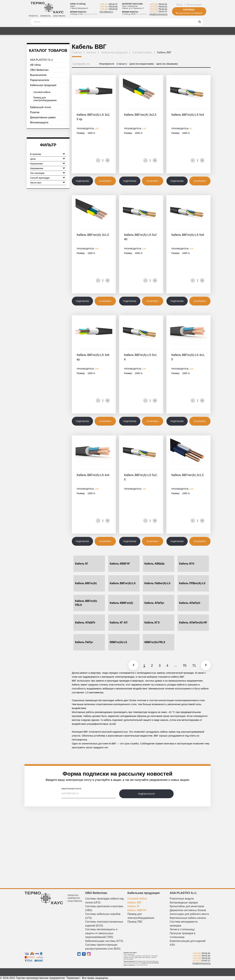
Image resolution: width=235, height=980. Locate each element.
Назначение (47, 163)
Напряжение (47, 168)
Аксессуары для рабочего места (189, 914)
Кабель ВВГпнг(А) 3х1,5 (93, 235)
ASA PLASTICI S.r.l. (42, 60)
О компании (155, 31)
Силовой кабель (42, 92)
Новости (134, 31)
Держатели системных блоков (188, 910)
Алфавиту (122, 64)
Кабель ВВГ (135, 903)
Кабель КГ (82, 564)
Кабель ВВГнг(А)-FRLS (86, 603)
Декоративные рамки (43, 117)
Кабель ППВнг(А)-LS (192, 583)
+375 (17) (109, 4)
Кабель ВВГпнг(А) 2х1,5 (188, 475)
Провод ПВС (135, 922)
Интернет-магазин (132, 4)
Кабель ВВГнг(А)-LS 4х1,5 (188, 357)
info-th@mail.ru (106, 12)
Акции (50, 31)
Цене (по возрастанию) (142, 64)
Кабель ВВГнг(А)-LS (123, 583)
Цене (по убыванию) (167, 64)
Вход (179, 5)
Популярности (107, 64)
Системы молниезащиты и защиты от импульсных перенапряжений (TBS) (101, 933)
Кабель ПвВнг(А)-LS (157, 583)
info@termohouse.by (158, 14)
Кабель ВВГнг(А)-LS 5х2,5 (141, 477)
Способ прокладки (47, 177)
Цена (47, 158)
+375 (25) (158, 7)
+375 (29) (109, 9)
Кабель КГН (187, 564)
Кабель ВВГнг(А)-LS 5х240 (140, 237)
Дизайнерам (179, 31)
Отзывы (116, 31)
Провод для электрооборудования (45, 99)
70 (183, 665)
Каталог (33, 31)
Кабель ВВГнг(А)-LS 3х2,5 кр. (93, 117)
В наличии (47, 154)
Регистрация (194, 5)
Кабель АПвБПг (85, 623)
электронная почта (71, 789)
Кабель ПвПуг (84, 642)
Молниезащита (39, 122)
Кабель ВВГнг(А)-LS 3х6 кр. (93, 357)
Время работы (78, 12)
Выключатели (38, 75)
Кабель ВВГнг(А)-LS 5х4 (188, 115)
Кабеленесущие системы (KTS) (104, 941)
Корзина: (189, 10)
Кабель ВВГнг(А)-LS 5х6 (188, 235)
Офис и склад (78, 4)
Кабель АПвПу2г (190, 603)
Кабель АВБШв (154, 564)
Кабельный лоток (40, 107)
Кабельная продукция (43, 85)
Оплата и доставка (90, 31)
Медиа (66, 31)
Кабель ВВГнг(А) (86, 583)
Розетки (35, 112)
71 (193, 665)
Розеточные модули (182, 899)
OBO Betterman (39, 70)
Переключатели (40, 80)
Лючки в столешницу (182, 929)
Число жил (47, 182)
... (174, 665)
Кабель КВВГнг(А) (121, 603)
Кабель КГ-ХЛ (119, 623)
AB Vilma (35, 65)
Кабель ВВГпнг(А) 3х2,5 (140, 115)
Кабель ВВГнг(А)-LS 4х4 (93, 475)
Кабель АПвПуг (154, 603)
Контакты (201, 31)
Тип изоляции (47, 173)
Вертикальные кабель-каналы (188, 918)
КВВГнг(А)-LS (118, 642)
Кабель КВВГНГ (120, 564)
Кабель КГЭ (152, 623)
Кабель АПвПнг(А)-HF (193, 623)
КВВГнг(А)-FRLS (155, 642)
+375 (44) (109, 7)
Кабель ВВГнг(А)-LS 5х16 (140, 357)
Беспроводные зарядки (184, 903)
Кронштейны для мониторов (187, 906)
